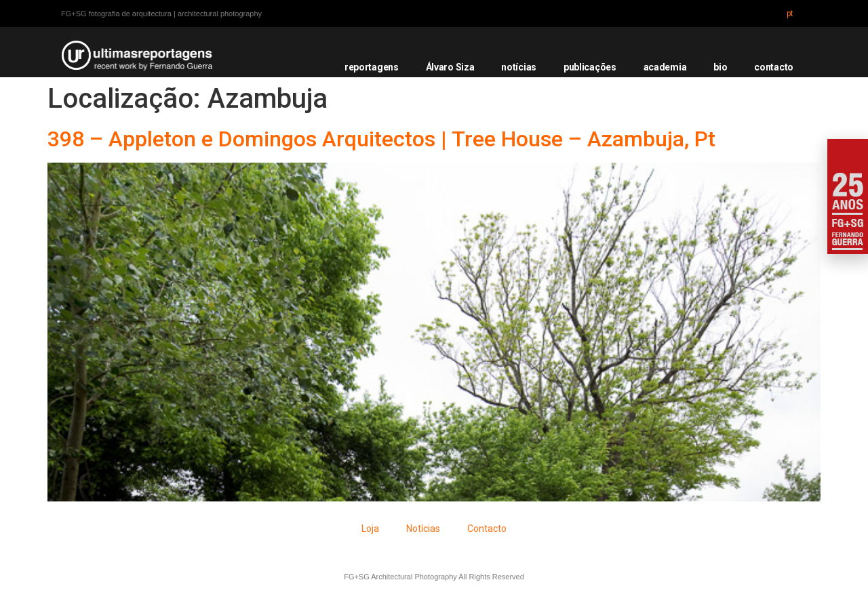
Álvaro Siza (450, 67)
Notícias (423, 529)
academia (665, 67)
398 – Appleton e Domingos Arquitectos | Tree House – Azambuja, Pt (381, 139)
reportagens (372, 67)
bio (720, 67)
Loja (370, 529)
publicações (590, 67)
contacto (774, 67)
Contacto (487, 529)
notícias (519, 67)
